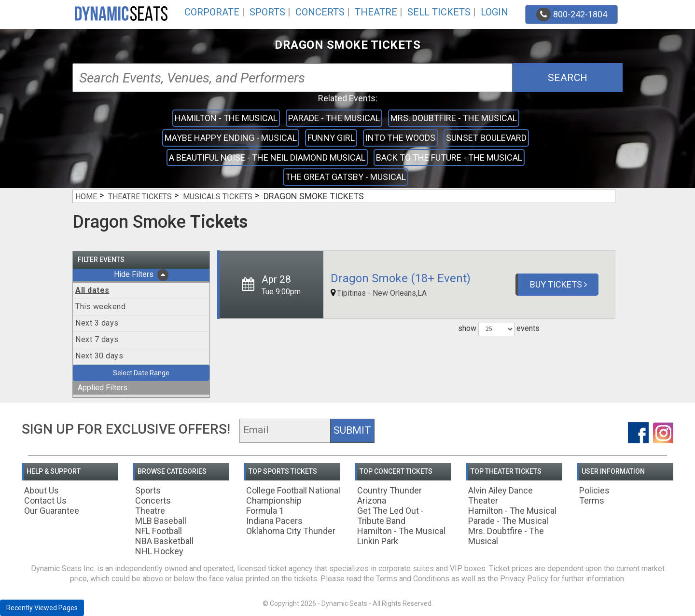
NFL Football (159, 531)
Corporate (212, 12)
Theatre (376, 12)
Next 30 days (99, 356)
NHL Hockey (159, 551)
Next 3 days (97, 323)
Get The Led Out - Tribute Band (390, 516)
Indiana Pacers (274, 521)
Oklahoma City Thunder (291, 531)
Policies (594, 490)
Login (494, 12)
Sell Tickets (439, 12)
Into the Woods (400, 138)
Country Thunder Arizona (389, 495)
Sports (267, 12)
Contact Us (45, 500)
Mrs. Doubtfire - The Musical (454, 118)
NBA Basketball (164, 541)
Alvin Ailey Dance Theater (500, 495)
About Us (42, 490)
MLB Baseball (161, 521)
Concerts (320, 12)
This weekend (100, 307)
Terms (592, 500)
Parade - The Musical (334, 118)
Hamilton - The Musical (226, 118)
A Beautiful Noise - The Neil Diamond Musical (267, 157)
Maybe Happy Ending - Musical (231, 138)
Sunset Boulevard (486, 138)
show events (499, 329)
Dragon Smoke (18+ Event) (401, 278)
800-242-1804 (572, 14)
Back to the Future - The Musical (449, 157)
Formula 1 (265, 511)
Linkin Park (378, 541)
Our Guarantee (52, 511)
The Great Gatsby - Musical (346, 177)
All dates (92, 290)
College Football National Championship (293, 495)
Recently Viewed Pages (42, 608)
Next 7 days (97, 339)
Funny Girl (331, 138)
